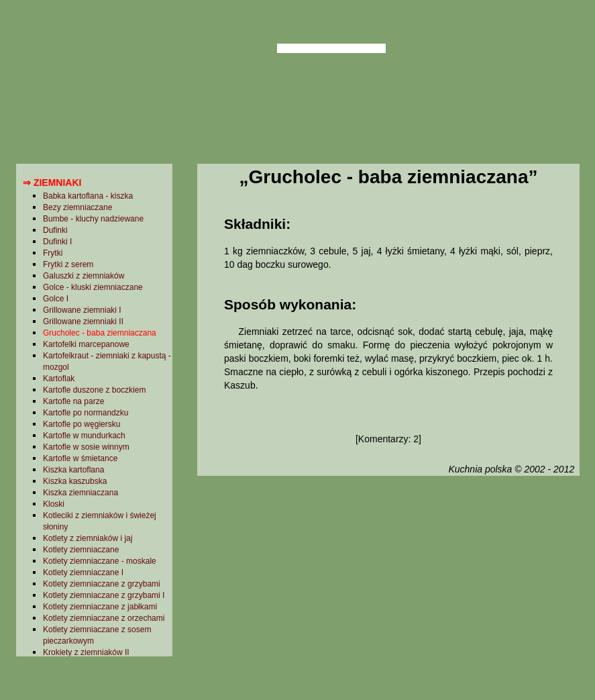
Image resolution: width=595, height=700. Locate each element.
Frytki (53, 253)
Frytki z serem (68, 264)
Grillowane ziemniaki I (82, 310)
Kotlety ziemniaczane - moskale (100, 561)
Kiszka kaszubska (75, 481)
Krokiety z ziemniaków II (86, 652)
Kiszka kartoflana (73, 470)
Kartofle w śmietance (80, 458)
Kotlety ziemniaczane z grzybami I (104, 595)
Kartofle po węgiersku (82, 424)
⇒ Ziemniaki (52, 183)
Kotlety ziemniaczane (81, 550)
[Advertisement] (388, 586)
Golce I (56, 299)
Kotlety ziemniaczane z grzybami (102, 584)
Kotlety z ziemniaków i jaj (88, 538)
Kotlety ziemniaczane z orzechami (104, 618)
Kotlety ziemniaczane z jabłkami (100, 607)
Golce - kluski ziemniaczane (93, 287)
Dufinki (55, 230)
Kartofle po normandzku (86, 413)
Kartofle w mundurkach (84, 436)
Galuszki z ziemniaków (84, 276)
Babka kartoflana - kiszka (88, 196)
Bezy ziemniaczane (77, 207)
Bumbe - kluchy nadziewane (93, 219)
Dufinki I (57, 242)
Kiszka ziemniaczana (80, 493)
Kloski (54, 504)
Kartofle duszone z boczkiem (94, 390)
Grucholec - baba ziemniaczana (100, 333)
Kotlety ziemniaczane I (83, 572)
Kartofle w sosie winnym (86, 447)
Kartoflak (59, 379)
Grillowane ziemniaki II (83, 321)
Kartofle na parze (73, 401)
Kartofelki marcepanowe (86, 344)
